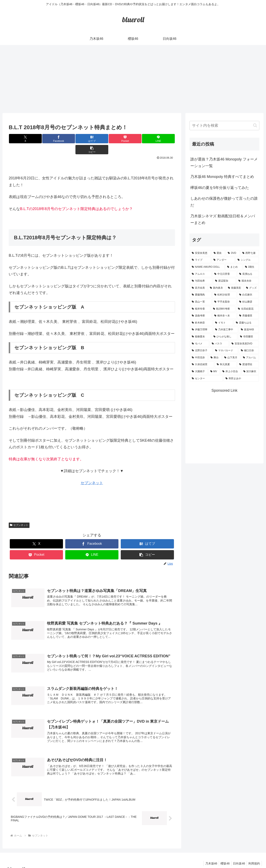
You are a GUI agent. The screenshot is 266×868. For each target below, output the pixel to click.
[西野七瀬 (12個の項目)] (250, 253)
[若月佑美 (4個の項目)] (199, 288)
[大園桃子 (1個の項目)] (199, 372)
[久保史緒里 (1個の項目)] (202, 365)
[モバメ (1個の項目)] (199, 344)
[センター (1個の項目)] (206, 379)
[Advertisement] (133, 79)
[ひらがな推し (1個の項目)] (224, 337)
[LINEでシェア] (133, 139)
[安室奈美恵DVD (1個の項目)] (244, 344)
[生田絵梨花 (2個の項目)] (248, 309)
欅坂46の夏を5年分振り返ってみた (220, 188)
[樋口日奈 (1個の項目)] (249, 351)
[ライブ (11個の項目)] (200, 260)
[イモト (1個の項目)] (223, 323)
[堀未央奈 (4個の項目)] (248, 281)
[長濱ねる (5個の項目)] (248, 274)
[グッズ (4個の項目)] (252, 288)
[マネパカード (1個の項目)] (226, 351)
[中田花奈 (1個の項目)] (199, 358)
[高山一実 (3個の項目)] (201, 302)
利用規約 (254, 855)
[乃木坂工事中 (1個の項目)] (226, 330)
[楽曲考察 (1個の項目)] (201, 316)
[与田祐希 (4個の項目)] (201, 281)
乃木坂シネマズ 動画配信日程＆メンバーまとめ (223, 219)
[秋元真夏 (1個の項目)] (226, 365)
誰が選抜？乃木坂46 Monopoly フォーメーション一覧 (224, 163)
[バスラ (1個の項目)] (219, 344)
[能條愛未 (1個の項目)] (200, 337)
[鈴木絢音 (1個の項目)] (201, 323)
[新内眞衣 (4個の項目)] (217, 288)
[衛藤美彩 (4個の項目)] (235, 288)
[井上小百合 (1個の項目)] (231, 372)
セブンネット (92, 472)
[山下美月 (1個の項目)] (231, 358)
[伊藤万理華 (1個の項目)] (201, 330)
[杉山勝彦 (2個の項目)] (248, 302)
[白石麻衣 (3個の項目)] (248, 295)
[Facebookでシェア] (50, 139)
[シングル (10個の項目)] (247, 260)
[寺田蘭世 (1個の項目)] (249, 337)
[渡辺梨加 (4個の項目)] (224, 281)
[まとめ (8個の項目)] (234, 267)
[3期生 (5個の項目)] (251, 267)
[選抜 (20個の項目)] (219, 253)
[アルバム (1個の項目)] (250, 358)
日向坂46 (238, 855)
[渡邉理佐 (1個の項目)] (248, 365)
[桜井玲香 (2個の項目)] (200, 309)
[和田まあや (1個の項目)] (241, 379)
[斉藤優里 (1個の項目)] (248, 316)
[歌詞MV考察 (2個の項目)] (223, 309)
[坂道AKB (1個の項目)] (249, 330)
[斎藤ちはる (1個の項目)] (246, 323)
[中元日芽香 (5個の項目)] (224, 274)
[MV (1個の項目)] (214, 372)
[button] (161, 139)
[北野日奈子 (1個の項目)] (201, 351)
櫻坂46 (223, 855)
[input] (224, 126)
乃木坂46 (208, 855)
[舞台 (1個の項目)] (215, 358)
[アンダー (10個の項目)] (223, 260)
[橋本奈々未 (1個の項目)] (224, 316)
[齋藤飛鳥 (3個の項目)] (201, 295)
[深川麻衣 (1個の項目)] (250, 372)
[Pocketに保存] (106, 139)
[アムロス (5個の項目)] (201, 274)
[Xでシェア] (23, 139)
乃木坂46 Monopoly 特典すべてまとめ (222, 177)
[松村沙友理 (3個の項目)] (224, 295)
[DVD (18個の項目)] (233, 253)
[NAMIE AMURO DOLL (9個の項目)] (207, 267)
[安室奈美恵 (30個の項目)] (200, 253)
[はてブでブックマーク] (78, 139)
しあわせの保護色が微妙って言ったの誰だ (224, 202)
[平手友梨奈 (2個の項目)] (224, 302)
